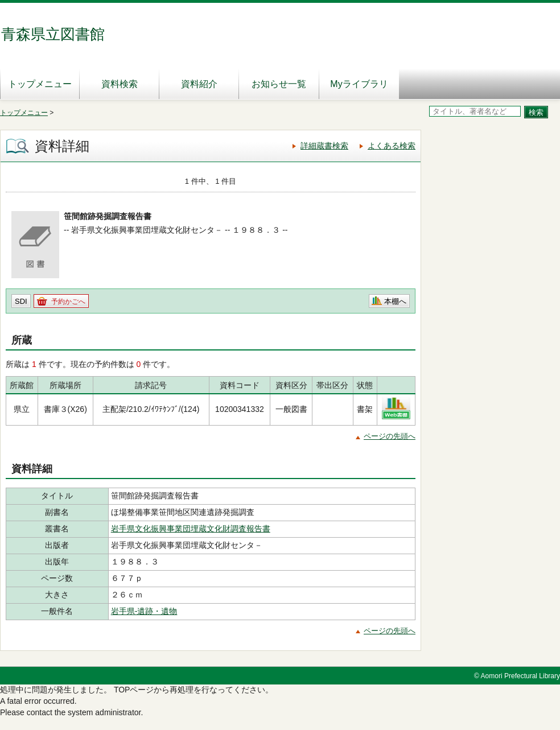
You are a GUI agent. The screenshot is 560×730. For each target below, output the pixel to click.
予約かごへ (68, 302)
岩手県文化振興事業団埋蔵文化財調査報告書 (191, 529)
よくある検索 (392, 146)
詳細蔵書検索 (324, 146)
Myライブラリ (359, 84)
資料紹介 (199, 84)
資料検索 (120, 84)
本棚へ (395, 301)
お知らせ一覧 (279, 84)
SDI (21, 301)
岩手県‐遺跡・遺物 (144, 611)
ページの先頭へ (390, 436)
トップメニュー (40, 84)
